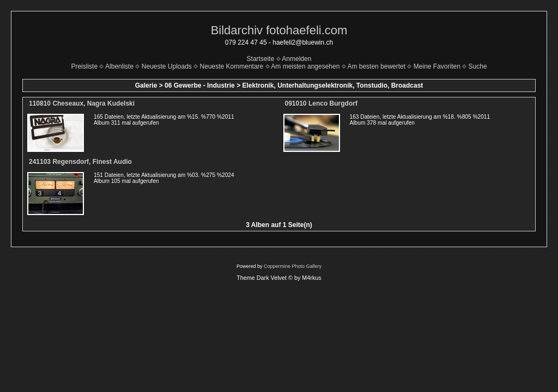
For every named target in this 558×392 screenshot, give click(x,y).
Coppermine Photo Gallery (293, 266)
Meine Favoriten (437, 66)
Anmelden (296, 59)
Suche (478, 66)
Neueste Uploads (167, 66)
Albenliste (119, 66)
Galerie (146, 85)
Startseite (261, 59)
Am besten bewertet (376, 66)
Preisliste (84, 66)
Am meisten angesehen (305, 66)
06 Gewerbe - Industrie (200, 85)
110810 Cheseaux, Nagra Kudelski (82, 103)
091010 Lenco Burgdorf (321, 103)
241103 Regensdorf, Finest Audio (80, 162)
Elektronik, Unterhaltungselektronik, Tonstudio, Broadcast (332, 85)
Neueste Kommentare (232, 66)
